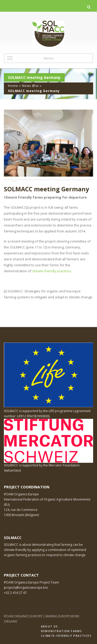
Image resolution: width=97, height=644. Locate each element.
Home (13, 86)
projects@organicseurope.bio (26, 588)
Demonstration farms (61, 631)
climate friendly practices (52, 271)
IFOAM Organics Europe (21, 494)
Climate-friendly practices (66, 636)
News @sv (30, 86)
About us (49, 626)
